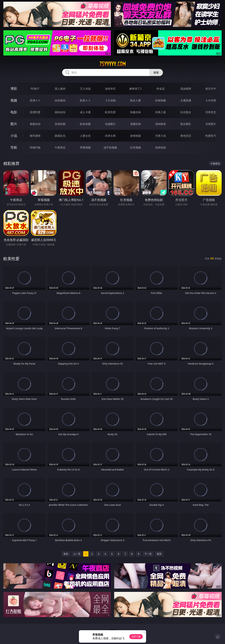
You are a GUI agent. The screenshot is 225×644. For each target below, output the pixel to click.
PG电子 (35, 89)
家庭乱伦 (60, 136)
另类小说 (161, 136)
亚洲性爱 (35, 112)
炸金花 (161, 89)
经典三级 (161, 112)
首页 (66, 554)
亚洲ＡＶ (35, 100)
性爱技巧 (211, 136)
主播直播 (186, 100)
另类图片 (211, 124)
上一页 (77, 554)
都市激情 (35, 136)
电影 (14, 112)
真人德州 (60, 89)
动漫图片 (110, 124)
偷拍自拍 (60, 112)
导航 (14, 147)
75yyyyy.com (113, 64)
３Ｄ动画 (110, 100)
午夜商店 (60, 147)
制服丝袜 (136, 112)
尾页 (159, 554)
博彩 (14, 89)
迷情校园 (136, 136)
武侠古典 (110, 136)
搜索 (156, 72)
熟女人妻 (136, 100)
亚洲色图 (60, 124)
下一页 (148, 554)
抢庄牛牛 (211, 89)
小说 (14, 136)
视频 (14, 100)
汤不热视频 (110, 147)
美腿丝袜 (136, 124)
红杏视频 (136, 147)
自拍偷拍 (60, 100)
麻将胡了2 (135, 89)
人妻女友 (85, 136)
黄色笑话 (186, 136)
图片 (14, 124)
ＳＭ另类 (211, 100)
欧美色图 (85, 124)
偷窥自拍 (35, 124)
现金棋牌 (186, 89)
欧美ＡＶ (85, 100)
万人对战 (85, 89)
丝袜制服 (161, 100)
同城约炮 (35, 147)
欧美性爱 (110, 112)
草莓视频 (85, 147)
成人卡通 (85, 112)
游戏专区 (110, 89)
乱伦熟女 (186, 112)
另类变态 (211, 112)
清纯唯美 (161, 124)
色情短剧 (161, 147)
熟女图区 (186, 124)
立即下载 (136, 637)
